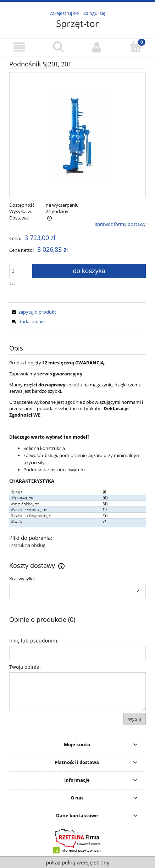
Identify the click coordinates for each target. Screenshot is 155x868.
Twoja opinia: (25, 667)
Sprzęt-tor (77, 23)
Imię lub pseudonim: (34, 641)
